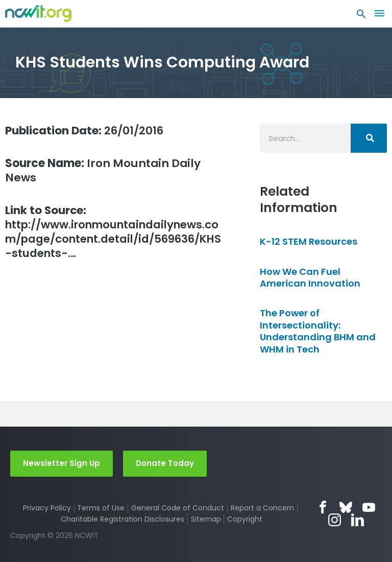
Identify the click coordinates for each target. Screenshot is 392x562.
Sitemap (206, 519)
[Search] (369, 138)
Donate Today (165, 463)
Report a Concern (262, 508)
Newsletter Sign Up (62, 463)
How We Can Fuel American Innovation (310, 277)
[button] (361, 16)
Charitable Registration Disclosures (122, 519)
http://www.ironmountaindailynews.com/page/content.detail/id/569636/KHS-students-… (115, 232)
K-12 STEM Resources (309, 241)
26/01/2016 (86, 131)
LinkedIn (358, 520)
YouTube (369, 507)
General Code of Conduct (178, 508)
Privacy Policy (47, 508)
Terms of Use (101, 508)
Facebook (323, 507)
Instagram (335, 520)
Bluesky (346, 507)
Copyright (245, 519)
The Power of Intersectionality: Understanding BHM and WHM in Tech (318, 331)
